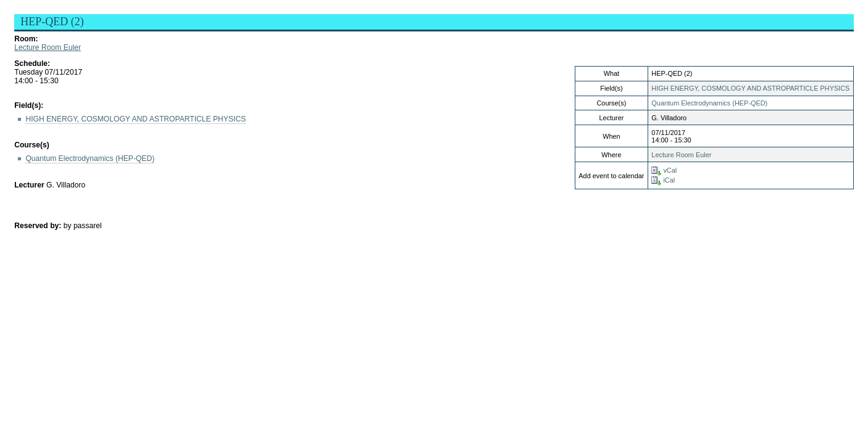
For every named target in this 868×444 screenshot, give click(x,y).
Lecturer (29, 185)
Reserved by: (39, 226)
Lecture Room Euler (48, 47)
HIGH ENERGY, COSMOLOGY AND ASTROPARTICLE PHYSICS (750, 88)
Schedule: (32, 64)
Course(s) (32, 145)
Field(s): (29, 105)
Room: (26, 39)
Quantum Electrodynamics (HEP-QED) (709, 103)
